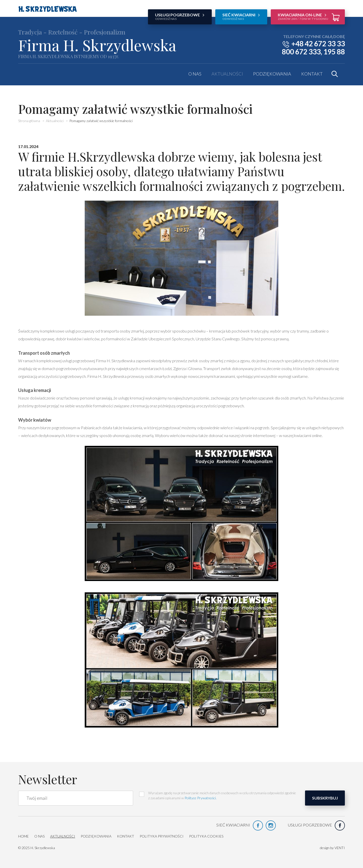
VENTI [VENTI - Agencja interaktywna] (340, 848)
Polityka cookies (206, 836)
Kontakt (312, 74)
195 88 (334, 52)
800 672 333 (301, 52)
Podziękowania (272, 74)
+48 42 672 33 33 (318, 44)
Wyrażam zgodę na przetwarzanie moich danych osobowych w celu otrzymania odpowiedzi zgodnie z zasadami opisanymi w (218, 795)
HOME (23, 836)
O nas (195, 74)
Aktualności (227, 74)
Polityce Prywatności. (201, 798)
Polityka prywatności (162, 836)
